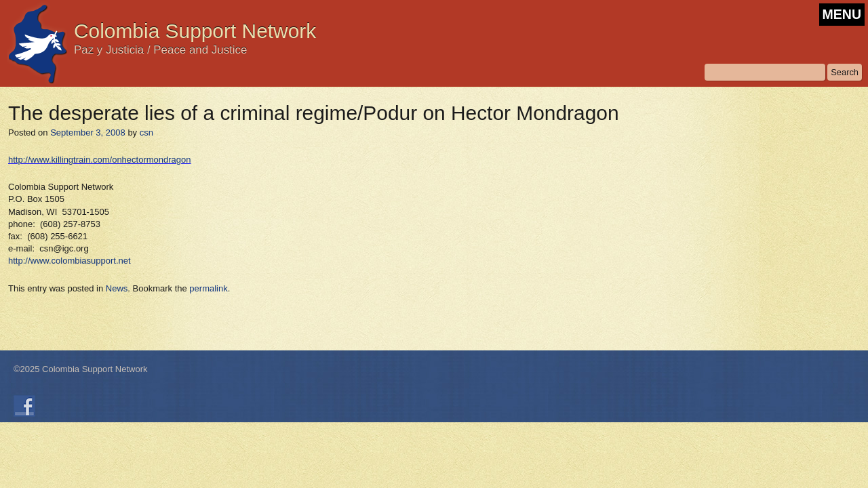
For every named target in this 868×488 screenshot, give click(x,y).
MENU (842, 14)
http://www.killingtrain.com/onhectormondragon (100, 160)
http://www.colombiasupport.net (70, 261)
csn (146, 133)
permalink (208, 288)
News (117, 288)
